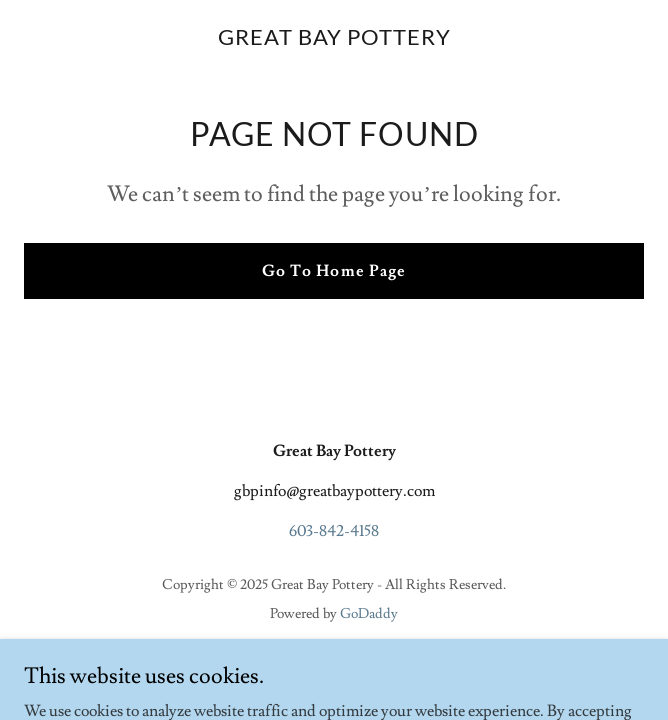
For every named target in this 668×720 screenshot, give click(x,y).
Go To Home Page (333, 271)
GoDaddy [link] (369, 614)
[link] (334, 40)
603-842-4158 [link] (334, 531)
